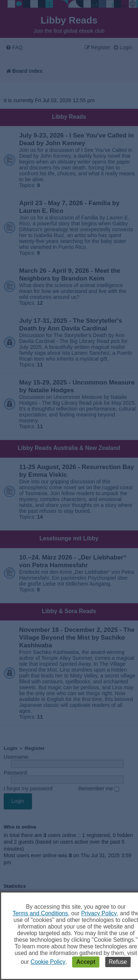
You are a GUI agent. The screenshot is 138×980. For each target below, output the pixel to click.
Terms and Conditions (40, 913)
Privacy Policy (99, 913)
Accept (86, 962)
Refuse (118, 962)
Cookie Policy (48, 962)
